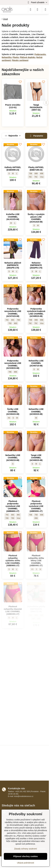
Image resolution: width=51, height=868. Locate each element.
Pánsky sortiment (20, 60)
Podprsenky (40, 54)
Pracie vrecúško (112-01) (13, 106)
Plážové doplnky (28, 57)
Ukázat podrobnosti (26, 863)
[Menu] (45, 10)
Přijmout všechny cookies (26, 856)
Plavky (16, 57)
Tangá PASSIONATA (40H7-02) (36, 107)
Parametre (36, 136)
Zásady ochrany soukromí (25, 849)
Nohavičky (7, 57)
